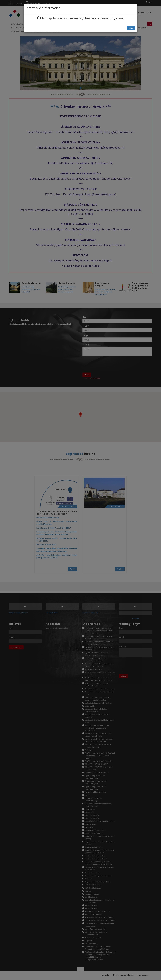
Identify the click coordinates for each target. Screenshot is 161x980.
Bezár (131, 28)
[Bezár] (134, 11)
